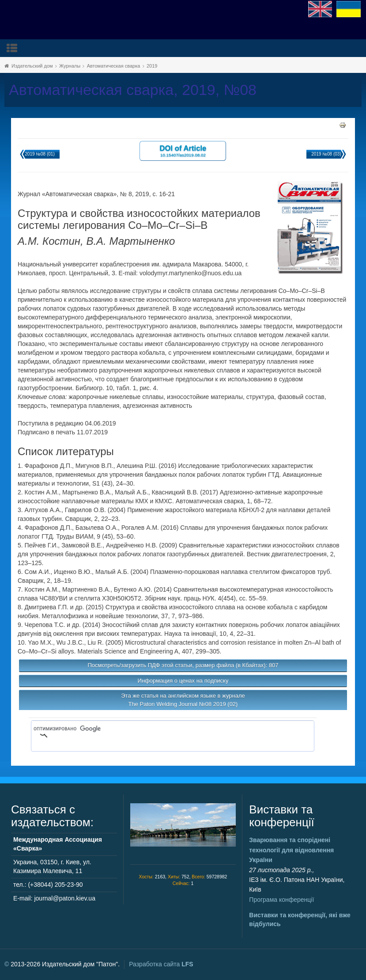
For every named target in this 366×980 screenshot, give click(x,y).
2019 (152, 66)
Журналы (70, 66)
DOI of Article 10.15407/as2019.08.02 (183, 150)
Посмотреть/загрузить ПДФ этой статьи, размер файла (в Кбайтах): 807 (183, 665)
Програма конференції (281, 900)
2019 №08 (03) (326, 154)
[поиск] (160, 729)
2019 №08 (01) (40, 154)
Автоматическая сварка (114, 66)
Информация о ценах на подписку (183, 681)
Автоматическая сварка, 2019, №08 (133, 90)
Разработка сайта (161, 964)
